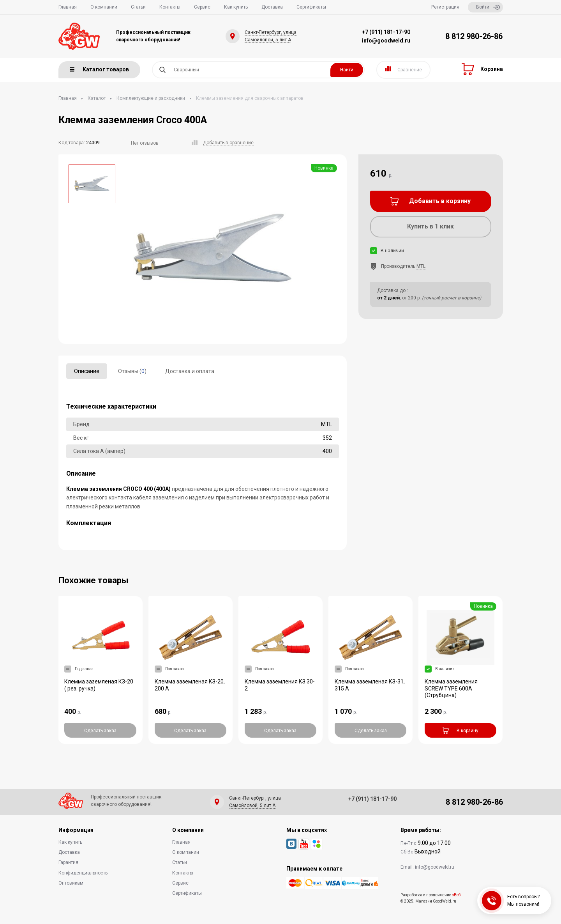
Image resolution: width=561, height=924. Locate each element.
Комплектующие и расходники (151, 98)
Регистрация (445, 7)
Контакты (170, 7)
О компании (104, 7)
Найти (347, 70)
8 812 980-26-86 (474, 36)
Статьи (138, 7)
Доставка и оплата (190, 371)
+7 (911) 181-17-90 (386, 32)
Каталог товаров (99, 69)
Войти (488, 7)
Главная (68, 7)
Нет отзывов (145, 143)
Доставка (272, 7)
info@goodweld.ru (386, 41)
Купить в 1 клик (430, 226)
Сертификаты (311, 7)
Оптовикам (71, 883)
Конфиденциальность (83, 873)
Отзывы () (132, 371)
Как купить (236, 7)
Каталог (97, 98)
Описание (87, 371)
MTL (421, 266)
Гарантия (68, 862)
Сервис (202, 7)
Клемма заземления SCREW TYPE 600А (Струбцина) (451, 689)
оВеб (456, 895)
